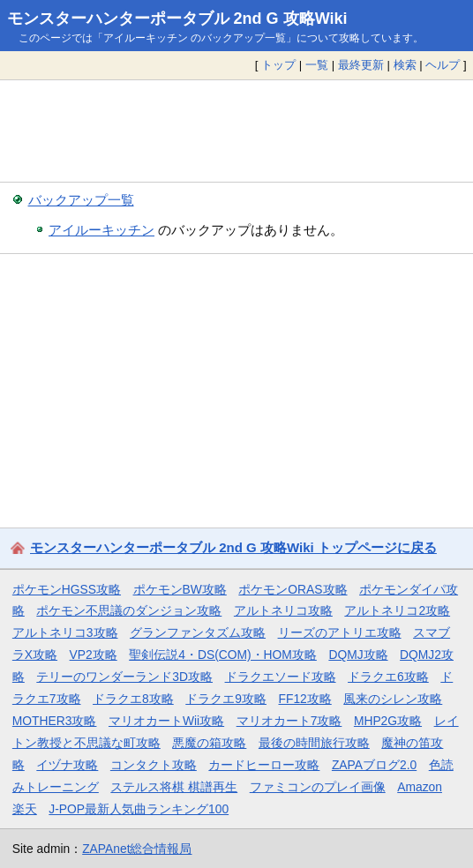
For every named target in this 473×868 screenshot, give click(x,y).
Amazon (420, 787)
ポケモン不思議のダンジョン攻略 (129, 610)
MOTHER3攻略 (55, 721)
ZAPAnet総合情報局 (137, 849)
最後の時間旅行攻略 (314, 743)
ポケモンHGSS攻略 (67, 589)
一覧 (317, 65)
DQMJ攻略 (358, 655)
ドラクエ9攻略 (226, 699)
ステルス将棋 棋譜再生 (174, 787)
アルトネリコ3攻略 (65, 632)
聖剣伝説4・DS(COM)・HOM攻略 (223, 655)
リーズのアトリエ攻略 (340, 632)
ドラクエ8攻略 (133, 699)
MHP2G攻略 (388, 721)
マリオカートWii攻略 (166, 721)
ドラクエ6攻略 (388, 677)
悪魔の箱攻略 (209, 743)
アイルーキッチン (101, 230)
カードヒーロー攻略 (264, 765)
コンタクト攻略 (154, 765)
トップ (278, 65)
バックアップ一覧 (81, 200)
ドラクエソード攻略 (281, 677)
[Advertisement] (236, 131)
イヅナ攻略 (67, 765)
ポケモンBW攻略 (180, 589)
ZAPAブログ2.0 (374, 765)
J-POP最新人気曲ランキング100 (139, 809)
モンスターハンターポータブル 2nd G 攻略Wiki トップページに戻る (233, 547)
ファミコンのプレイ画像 (318, 787)
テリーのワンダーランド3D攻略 (124, 677)
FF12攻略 (304, 699)
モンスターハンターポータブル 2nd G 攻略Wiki (177, 19)
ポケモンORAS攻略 (293, 589)
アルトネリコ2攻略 (397, 610)
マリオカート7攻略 (289, 721)
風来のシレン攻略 (393, 699)
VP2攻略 (94, 655)
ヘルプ (443, 65)
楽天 (25, 809)
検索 (405, 65)
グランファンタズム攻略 (198, 632)
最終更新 (361, 65)
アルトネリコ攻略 (283, 610)
